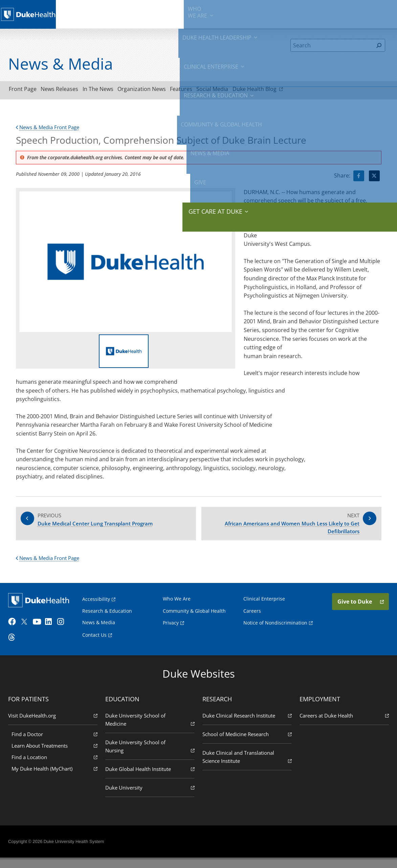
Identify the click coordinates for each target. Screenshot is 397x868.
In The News (113, 90)
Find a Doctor (56, 744)
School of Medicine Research (247, 744)
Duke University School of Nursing (150, 757)
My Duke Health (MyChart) (56, 779)
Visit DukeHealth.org (54, 725)
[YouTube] (40, 632)
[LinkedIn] (52, 632)
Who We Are (177, 606)
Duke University (150, 797)
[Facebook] (16, 632)
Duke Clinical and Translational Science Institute (247, 767)
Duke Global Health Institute (150, 779)
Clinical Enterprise (172, 14)
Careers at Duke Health (343, 725)
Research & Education (220, 14)
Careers (252, 619)
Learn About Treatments (56, 756)
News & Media (317, 14)
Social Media (245, 90)
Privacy (171, 631)
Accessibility (97, 607)
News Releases (69, 90)
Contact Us (95, 643)
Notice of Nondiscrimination (275, 631)
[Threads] (16, 648)
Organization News (163, 90)
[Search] (332, 45)
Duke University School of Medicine (150, 730)
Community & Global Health (273, 14)
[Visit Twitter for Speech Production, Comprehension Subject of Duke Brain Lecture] (374, 178)
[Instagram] (65, 632)
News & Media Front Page (50, 129)
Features (208, 90)
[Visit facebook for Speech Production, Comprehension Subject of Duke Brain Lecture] (359, 178)
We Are (86, 14)
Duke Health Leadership (123, 14)
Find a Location (56, 767)
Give (343, 10)
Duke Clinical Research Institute (247, 725)
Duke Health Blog (296, 90)
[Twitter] (28, 632)
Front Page (26, 90)
